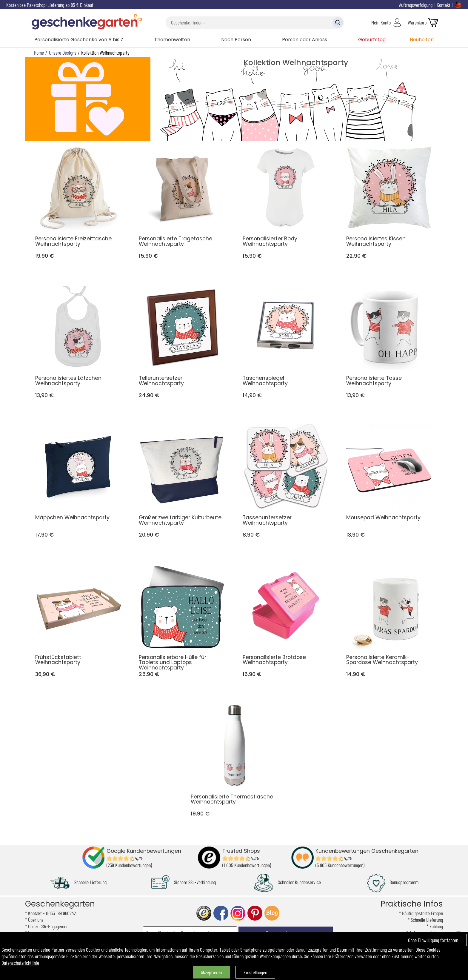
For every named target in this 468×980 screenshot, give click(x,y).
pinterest (255, 913)
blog (272, 913)
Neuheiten (422, 40)
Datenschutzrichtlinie (20, 963)
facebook (221, 913)
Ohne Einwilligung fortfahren (433, 940)
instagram (238, 913)
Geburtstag (372, 40)
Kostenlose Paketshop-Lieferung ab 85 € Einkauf (50, 5)
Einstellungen (255, 972)
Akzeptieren (211, 972)
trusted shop (204, 913)
